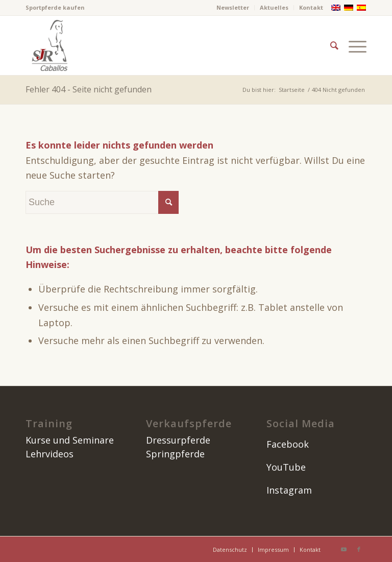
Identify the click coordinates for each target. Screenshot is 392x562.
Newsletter (233, 7)
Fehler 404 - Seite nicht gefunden (89, 89)
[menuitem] (233, 8)
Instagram (289, 490)
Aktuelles (274, 7)
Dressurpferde (178, 440)
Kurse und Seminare (70, 440)
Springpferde (175, 454)
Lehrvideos (50, 454)
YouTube (286, 467)
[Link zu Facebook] (359, 549)
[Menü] (355, 45)
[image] (48, 45)
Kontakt (311, 7)
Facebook (288, 444)
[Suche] (334, 45)
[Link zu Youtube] (344, 549)
